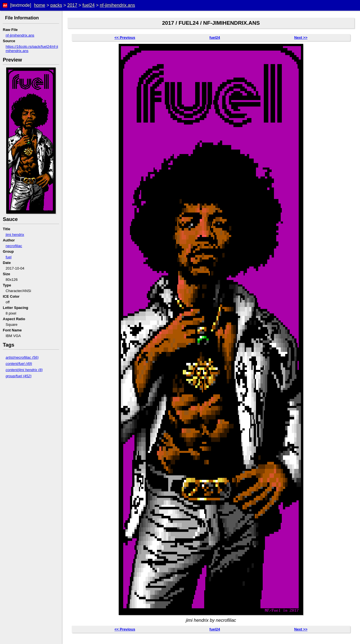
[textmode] (21, 5)
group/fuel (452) (19, 376)
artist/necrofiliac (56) (22, 357)
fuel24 (89, 5)
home (40, 5)
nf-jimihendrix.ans (117, 5)
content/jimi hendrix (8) (24, 370)
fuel (9, 257)
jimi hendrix (15, 235)
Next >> (301, 38)
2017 (72, 5)
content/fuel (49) (19, 364)
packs (56, 5)
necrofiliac (14, 246)
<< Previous (125, 38)
